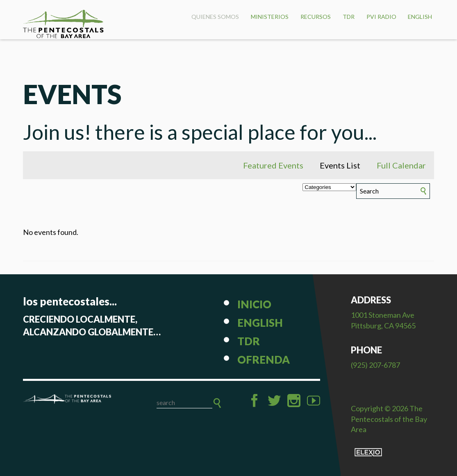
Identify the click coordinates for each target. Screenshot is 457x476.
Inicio (254, 304)
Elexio (368, 452)
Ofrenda (264, 360)
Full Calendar (401, 165)
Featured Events (273, 165)
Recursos (316, 17)
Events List (340, 165)
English (420, 17)
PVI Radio (381, 17)
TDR (349, 17)
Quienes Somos (215, 17)
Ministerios (270, 17)
